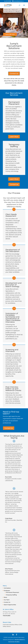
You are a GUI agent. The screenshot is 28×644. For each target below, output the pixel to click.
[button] (2, 23)
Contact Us (14, 74)
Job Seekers (7, 588)
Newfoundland (19, 640)
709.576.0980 (7, 616)
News (5, 597)
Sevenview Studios (14, 642)
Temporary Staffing (11, 595)
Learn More (14, 137)
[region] (14, 23)
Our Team (7, 600)
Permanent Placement (13, 592)
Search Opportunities (10, 605)
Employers (7, 591)
